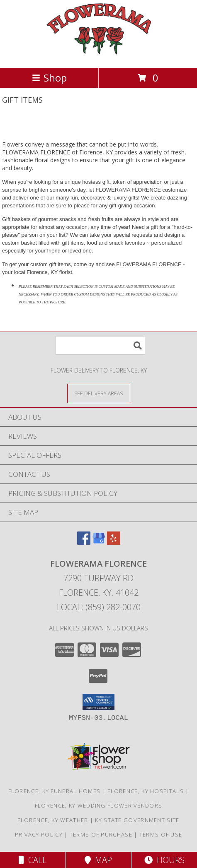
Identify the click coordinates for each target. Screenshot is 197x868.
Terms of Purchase (101, 834)
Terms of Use (161, 834)
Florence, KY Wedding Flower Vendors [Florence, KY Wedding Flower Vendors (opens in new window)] (99, 805)
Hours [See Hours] (164, 860)
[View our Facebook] (84, 542)
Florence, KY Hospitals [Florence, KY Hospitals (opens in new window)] (146, 791)
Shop (49, 78)
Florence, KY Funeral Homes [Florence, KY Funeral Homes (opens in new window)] (55, 791)
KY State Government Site (137, 820)
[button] (98, 702)
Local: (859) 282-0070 (99, 607)
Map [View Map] (98, 860)
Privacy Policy (39, 834)
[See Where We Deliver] (99, 393)
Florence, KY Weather (53, 820)
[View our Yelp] (114, 542)
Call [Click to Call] (33, 860)
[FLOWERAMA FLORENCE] (99, 56)
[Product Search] (100, 345)
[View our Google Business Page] (99, 542)
